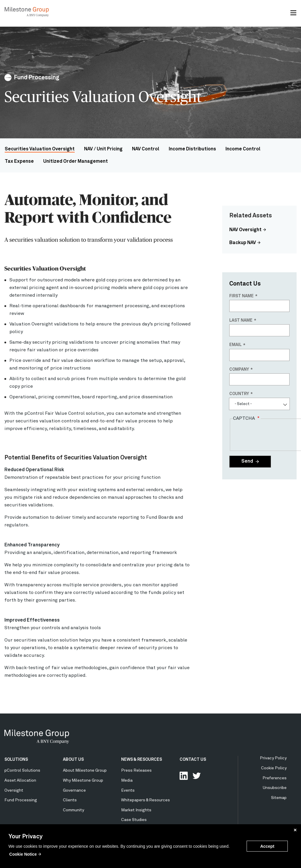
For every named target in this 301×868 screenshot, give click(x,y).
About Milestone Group (85, 770)
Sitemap (279, 798)
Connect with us (184, 776)
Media (127, 780)
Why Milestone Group (83, 780)
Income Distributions (192, 149)
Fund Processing (21, 800)
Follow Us (197, 776)
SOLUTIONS (16, 760)
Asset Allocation (20, 780)
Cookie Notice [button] (23, 854)
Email (235, 345)
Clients (70, 800)
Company (239, 370)
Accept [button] (267, 846)
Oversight (14, 790)
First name (241, 296)
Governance (74, 790)
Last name (241, 320)
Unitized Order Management (76, 162)
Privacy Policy (273, 758)
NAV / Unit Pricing (103, 149)
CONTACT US (193, 760)
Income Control (243, 149)
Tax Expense (19, 162)
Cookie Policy (274, 768)
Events (128, 790)
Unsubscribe (275, 788)
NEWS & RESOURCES (142, 760)
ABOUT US (73, 760)
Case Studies (134, 820)
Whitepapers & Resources (146, 800)
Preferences (275, 778)
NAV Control (146, 149)
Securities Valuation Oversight (40, 149)
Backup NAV (243, 243)
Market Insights (136, 810)
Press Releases (136, 770)
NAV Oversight (245, 230)
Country (239, 394)
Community (73, 810)
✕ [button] (295, 830)
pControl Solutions (22, 770)
